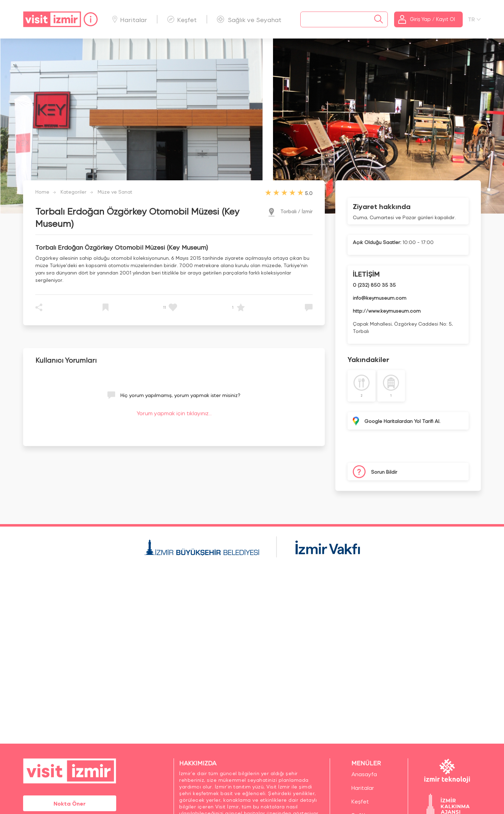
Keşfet (182, 19)
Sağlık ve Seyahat (249, 19)
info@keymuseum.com (380, 298)
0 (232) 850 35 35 (374, 285)
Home (42, 192)
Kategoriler (73, 192)
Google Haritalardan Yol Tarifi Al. (402, 421)
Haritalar (130, 19)
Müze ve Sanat (115, 192)
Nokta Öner (70, 803)
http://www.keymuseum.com (387, 311)
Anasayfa (364, 774)
